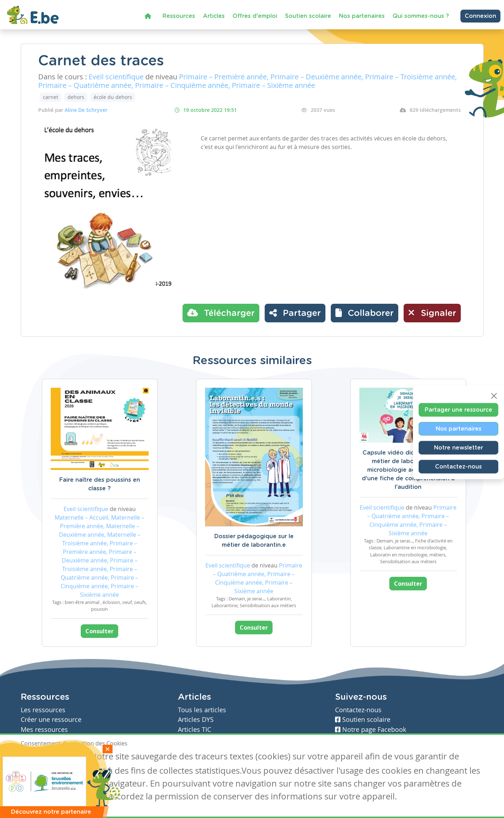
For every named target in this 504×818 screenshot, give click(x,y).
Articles (214, 16)
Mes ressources (44, 730)
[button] (365, 313)
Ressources (179, 16)
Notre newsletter (458, 447)
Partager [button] (295, 313)
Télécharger (221, 313)
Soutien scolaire (308, 16)
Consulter (99, 631)
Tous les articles (202, 710)
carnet (51, 97)
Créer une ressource (51, 720)
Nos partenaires (362, 16)
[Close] (494, 396)
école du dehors (113, 97)
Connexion (480, 16)
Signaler (432, 313)
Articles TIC (194, 730)
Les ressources (43, 710)
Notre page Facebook (371, 730)
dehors (76, 97)
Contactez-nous (458, 466)
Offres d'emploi (255, 16)
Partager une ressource (458, 410)
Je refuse (72, 757)
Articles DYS (196, 720)
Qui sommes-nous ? (421, 16)
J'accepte (37, 757)
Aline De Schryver (86, 110)
